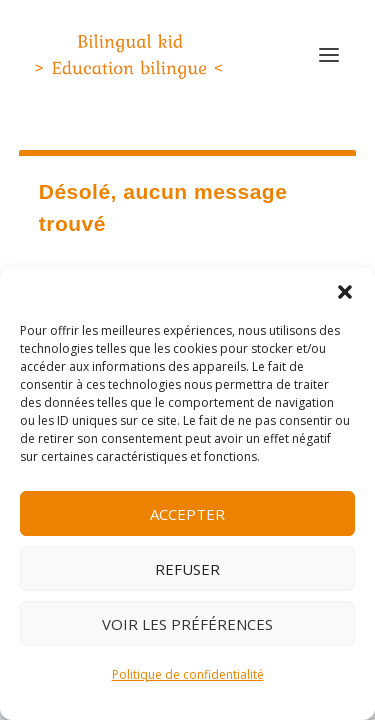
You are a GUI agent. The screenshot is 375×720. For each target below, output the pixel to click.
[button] (345, 292)
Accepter (187, 514)
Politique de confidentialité (188, 674)
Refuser (187, 569)
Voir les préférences (187, 624)
